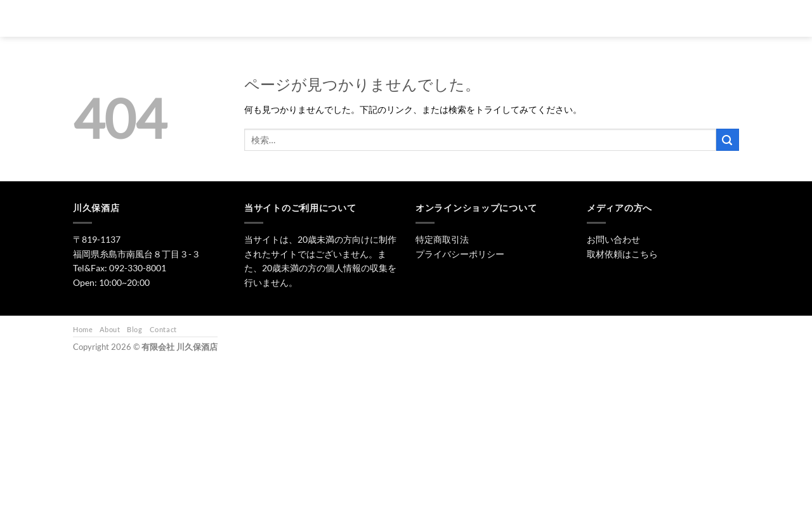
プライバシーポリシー (460, 254)
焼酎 (469, 18)
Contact (163, 329)
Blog (134, 329)
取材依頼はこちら (622, 254)
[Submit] (728, 140)
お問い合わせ (611, 18)
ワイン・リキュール (534, 18)
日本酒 (426, 18)
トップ (378, 18)
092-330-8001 (138, 268)
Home (83, 329)
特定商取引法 (442, 239)
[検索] (342, 18)
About (110, 329)
